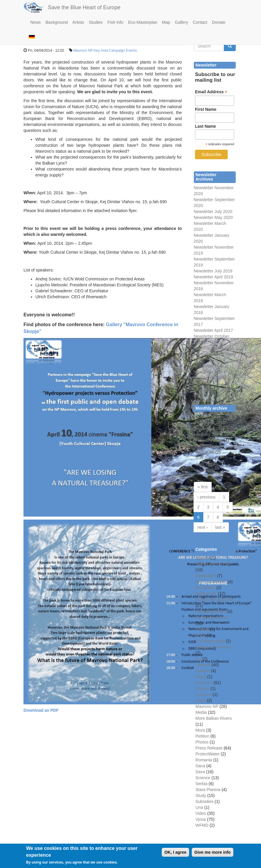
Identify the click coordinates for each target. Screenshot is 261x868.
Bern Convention (211, 582)
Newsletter (204, 318)
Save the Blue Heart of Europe (84, 7)
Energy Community (213, 647)
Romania (204, 760)
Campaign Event (211, 611)
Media (201, 712)
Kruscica (204, 695)
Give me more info (213, 855)
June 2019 (205, 464)
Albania (203, 558)
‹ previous (206, 497)
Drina (201, 635)
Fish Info (115, 22)
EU (198, 659)
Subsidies (205, 801)
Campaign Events (123, 50)
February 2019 (209, 440)
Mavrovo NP (83, 50)
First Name (206, 109)
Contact (200, 22)
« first (203, 487)
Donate (219, 22)
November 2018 (210, 422)
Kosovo (203, 689)
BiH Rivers (205, 588)
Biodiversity (206, 594)
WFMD (202, 825)
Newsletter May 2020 (213, 217)
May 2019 (205, 458)
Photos (202, 742)
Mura (200, 730)
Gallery (181, 22)
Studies (96, 22)
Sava (200, 772)
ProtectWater (208, 754)
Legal (201, 700)
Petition (203, 736)
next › (203, 527)
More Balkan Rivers (214, 718)
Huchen (203, 671)
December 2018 (210, 428)
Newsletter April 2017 (213, 330)
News (36, 22)
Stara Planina (208, 790)
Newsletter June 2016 (214, 348)
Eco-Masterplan (143, 22)
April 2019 (205, 452)
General (203, 665)
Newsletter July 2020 (213, 212)
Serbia (202, 784)
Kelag (201, 677)
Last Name (206, 126)
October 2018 (208, 416)
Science (203, 778)
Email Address (211, 92)
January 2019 (208, 434)
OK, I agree (175, 855)
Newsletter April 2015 (213, 372)
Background (57, 22)
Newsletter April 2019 (213, 277)
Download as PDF (41, 710)
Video (201, 813)
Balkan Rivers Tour (213, 564)
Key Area (101, 50)
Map (166, 22)
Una (199, 807)
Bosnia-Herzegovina (214, 599)
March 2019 (207, 446)
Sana (201, 766)
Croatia (202, 629)
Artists (78, 22)
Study (201, 796)
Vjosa (201, 819)
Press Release (209, 748)
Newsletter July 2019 (213, 271)
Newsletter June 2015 (214, 366)
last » (220, 527)
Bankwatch (206, 576)
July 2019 (205, 470)
